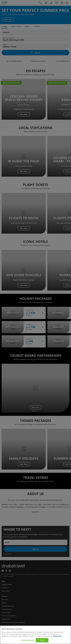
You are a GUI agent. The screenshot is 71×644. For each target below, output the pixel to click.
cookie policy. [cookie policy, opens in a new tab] (58, 636)
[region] (35, 635)
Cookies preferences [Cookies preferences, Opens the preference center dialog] (28, 640)
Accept (42, 640)
